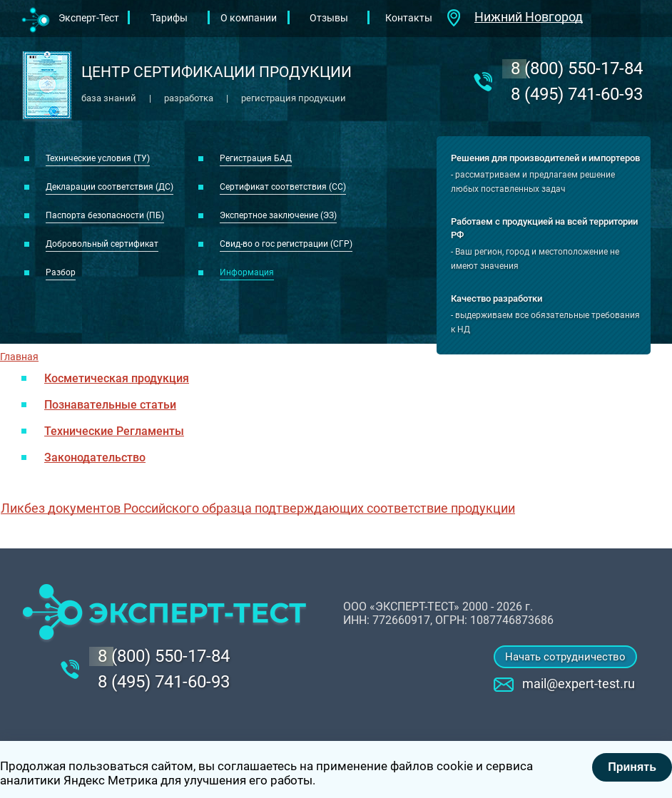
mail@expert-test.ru (579, 684)
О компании (249, 18)
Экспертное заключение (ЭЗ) (278, 215)
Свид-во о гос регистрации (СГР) (286, 244)
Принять (632, 767)
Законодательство (95, 457)
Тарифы (169, 18)
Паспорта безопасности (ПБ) (105, 215)
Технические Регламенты (114, 431)
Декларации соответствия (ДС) (110, 187)
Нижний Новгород (529, 17)
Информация (247, 272)
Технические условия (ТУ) (98, 158)
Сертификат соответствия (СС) (283, 187)
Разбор (61, 272)
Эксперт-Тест (89, 18)
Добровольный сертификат (102, 244)
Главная (19, 357)
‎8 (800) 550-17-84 (577, 68)
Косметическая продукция (117, 378)
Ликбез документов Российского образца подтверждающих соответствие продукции (258, 508)
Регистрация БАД (256, 158)
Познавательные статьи (110, 405)
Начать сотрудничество (565, 657)
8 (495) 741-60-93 (577, 94)
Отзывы (329, 18)
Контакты (409, 18)
